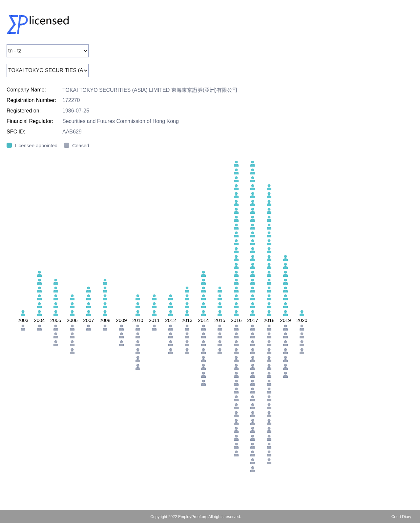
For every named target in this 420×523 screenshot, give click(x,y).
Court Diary (401, 517)
